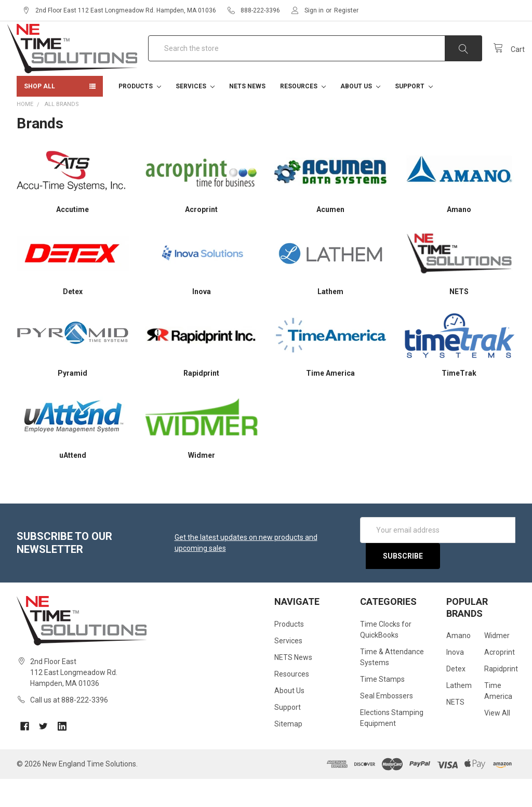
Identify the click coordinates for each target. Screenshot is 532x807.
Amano (459, 237)
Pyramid (72, 401)
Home (25, 132)
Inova (202, 320)
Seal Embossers (387, 724)
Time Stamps (382, 707)
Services (195, 114)
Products (140, 114)
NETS (459, 320)
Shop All (39, 114)
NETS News (247, 114)
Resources (303, 114)
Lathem (330, 320)
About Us (360, 114)
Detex (73, 320)
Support (414, 114)
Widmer (202, 483)
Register (346, 10)
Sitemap (288, 752)
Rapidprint (201, 401)
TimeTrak (459, 401)
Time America (330, 401)
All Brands (62, 132)
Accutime (72, 237)
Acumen (330, 237)
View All (497, 741)
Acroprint (201, 237)
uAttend (73, 483)
